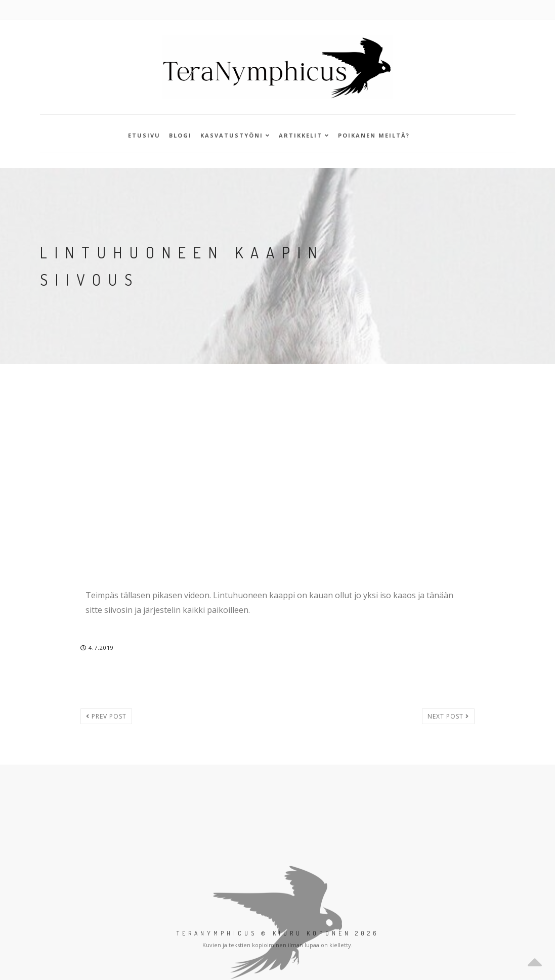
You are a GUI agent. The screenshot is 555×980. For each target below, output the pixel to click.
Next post (448, 716)
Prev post (106, 716)
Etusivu (144, 135)
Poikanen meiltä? (374, 135)
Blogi (180, 135)
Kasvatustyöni (235, 135)
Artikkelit (304, 135)
